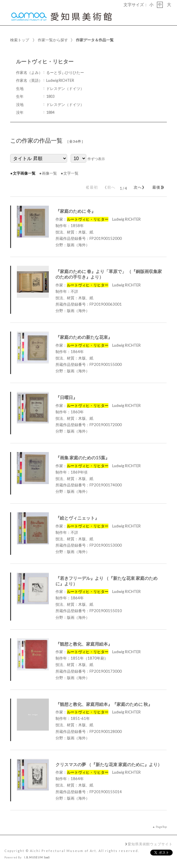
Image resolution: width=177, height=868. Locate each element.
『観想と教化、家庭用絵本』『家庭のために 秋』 (104, 704)
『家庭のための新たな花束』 (84, 337)
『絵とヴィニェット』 (77, 518)
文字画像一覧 (24, 173)
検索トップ (20, 40)
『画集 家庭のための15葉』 (83, 458)
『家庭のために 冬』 (76, 211)
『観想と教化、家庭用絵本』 (84, 644)
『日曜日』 (66, 397)
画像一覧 (49, 173)
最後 (157, 186)
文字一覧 (71, 173)
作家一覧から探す (53, 40)
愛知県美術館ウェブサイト (150, 844)
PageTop (161, 827)
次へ (138, 186)
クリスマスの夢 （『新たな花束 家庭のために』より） (109, 764)
